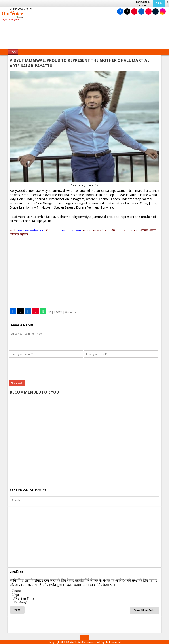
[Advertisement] (85, 36)
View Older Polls (144, 610)
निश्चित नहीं (21, 602)
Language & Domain (143, 3)
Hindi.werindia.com (66, 230)
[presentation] (42, 367)
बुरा (17, 595)
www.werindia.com (31, 230)
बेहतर (18, 591)
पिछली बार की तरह (25, 599)
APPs (159, 3)
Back (13, 52)
